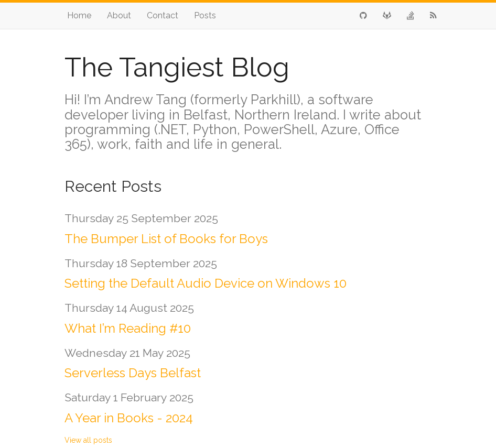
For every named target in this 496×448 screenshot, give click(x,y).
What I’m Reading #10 (128, 328)
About (119, 15)
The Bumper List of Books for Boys (166, 239)
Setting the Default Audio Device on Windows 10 (206, 283)
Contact (163, 15)
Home (79, 15)
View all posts (88, 440)
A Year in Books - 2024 (129, 418)
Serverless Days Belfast (133, 373)
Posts (205, 15)
